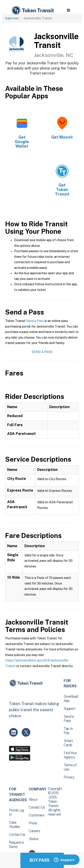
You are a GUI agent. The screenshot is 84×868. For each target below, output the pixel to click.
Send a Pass (35, 321)
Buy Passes (42, 860)
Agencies (12, 18)
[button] (68, 10)
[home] (32, 10)
